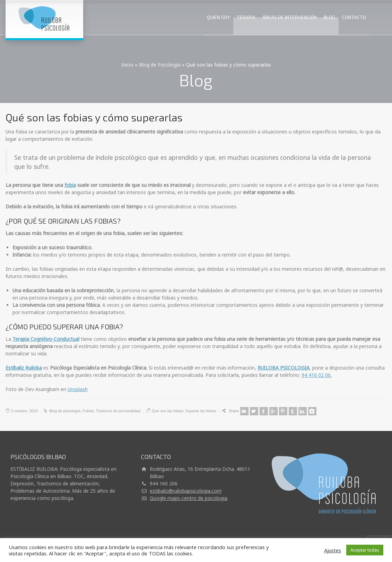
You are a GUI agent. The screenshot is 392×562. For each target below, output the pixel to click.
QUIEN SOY (218, 17)
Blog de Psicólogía (160, 65)
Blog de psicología (65, 411)
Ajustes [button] (333, 550)
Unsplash (78, 389)
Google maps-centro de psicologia (189, 498)
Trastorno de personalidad (118, 411)
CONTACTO (354, 17)
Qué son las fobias (168, 411)
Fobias (88, 411)
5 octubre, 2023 (25, 411)
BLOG (329, 17)
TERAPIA (246, 17)
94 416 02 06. (317, 375)
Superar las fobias (201, 411)
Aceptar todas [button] (365, 550)
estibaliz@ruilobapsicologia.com (186, 491)
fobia (70, 185)
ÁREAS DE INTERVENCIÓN (290, 17)
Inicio (127, 65)
